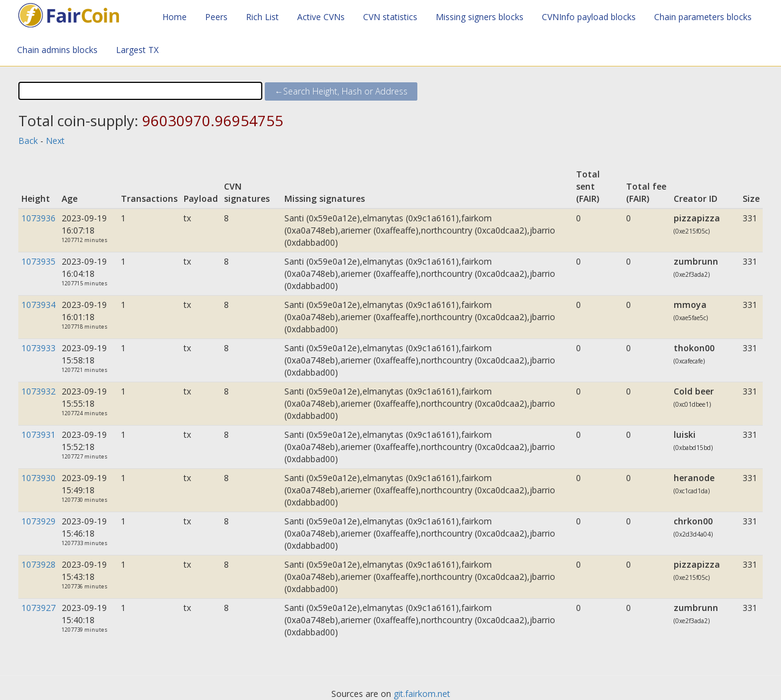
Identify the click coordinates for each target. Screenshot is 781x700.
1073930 (38, 478)
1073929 (38, 521)
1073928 (38, 564)
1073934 (38, 305)
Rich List (262, 17)
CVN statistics (390, 17)
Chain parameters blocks (703, 17)
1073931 (38, 434)
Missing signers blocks (480, 17)
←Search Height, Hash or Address (341, 91)
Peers (216, 17)
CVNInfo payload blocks (589, 17)
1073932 (38, 391)
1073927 (38, 608)
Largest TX (137, 50)
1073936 (38, 218)
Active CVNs (321, 17)
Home (175, 17)
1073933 (38, 348)
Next (55, 141)
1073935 (38, 261)
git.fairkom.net (422, 694)
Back (28, 141)
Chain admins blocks (57, 50)
